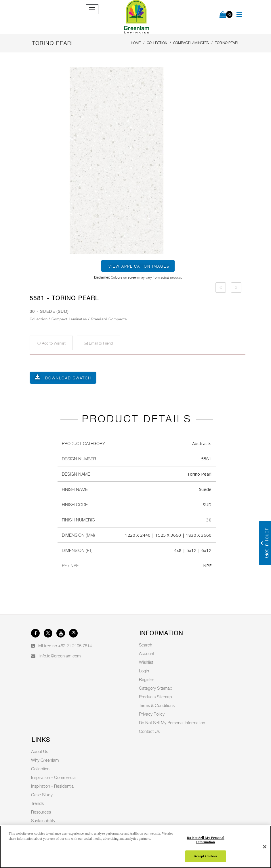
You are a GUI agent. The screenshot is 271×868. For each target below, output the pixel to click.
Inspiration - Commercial (54, 777)
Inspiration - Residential (53, 786)
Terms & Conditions (157, 705)
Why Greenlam (45, 760)
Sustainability (43, 820)
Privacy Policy (152, 714)
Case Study (42, 795)
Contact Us (149, 731)
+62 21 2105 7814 (75, 646)
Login (144, 671)
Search (146, 645)
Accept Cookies (205, 856)
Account (147, 653)
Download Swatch (68, 378)
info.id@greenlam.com (60, 656)
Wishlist (146, 662)
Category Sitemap (156, 688)
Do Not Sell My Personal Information (172, 723)
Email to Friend (98, 343)
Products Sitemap (155, 697)
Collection (40, 769)
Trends (37, 803)
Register (147, 679)
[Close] (265, 847)
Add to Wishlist (51, 343)
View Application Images (139, 266)
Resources (41, 812)
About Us (40, 751)
